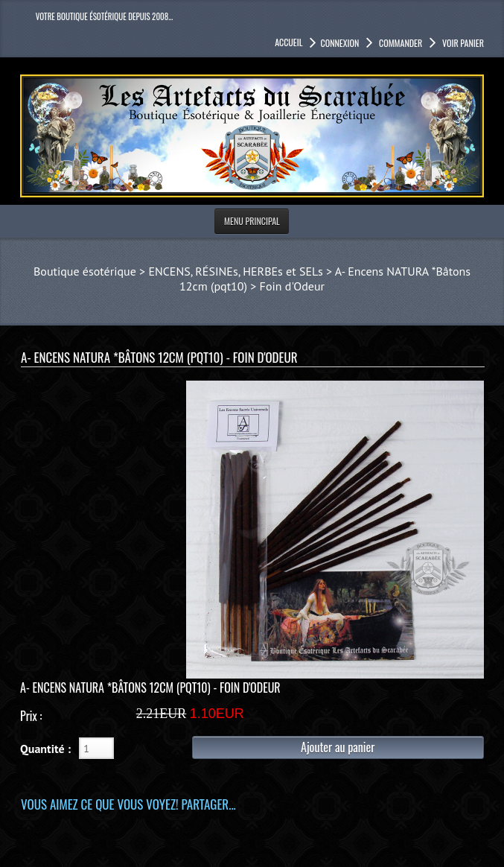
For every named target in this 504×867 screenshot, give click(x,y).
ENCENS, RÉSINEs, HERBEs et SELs (235, 271)
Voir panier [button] (462, 43)
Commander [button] (399, 43)
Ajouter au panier (338, 747)
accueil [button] (288, 42)
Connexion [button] (339, 43)
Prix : (31, 716)
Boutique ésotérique (85, 271)
